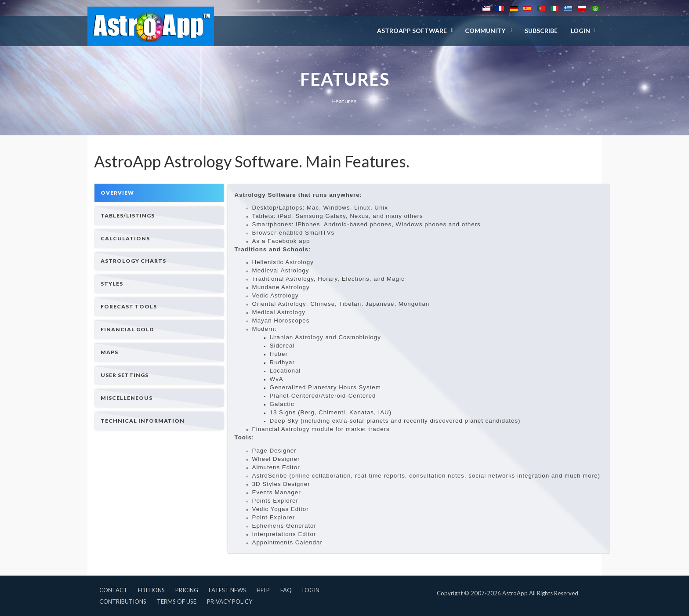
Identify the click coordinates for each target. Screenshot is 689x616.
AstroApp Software (412, 31)
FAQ (286, 590)
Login (311, 590)
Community (485, 31)
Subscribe (541, 31)
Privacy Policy (230, 602)
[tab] (159, 193)
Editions (151, 590)
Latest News (227, 590)
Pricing (187, 590)
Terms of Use (177, 602)
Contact (113, 590)
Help (263, 590)
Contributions (123, 602)
